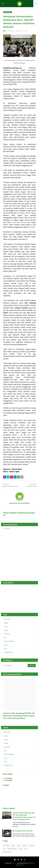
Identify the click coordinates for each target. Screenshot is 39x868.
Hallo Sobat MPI (9, 641)
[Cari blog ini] (15, 666)
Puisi (6, 649)
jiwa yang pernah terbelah (23, 831)
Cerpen (6, 630)
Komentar (8, 780)
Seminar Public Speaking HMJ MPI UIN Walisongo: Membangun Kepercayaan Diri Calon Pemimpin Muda (19, 716)
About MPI (7, 619)
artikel (6, 623)
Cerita (6, 627)
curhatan (7, 634)
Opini (6, 645)
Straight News (8, 652)
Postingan (8, 778)
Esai (5, 638)
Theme (14, 863)
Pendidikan (11, 31)
